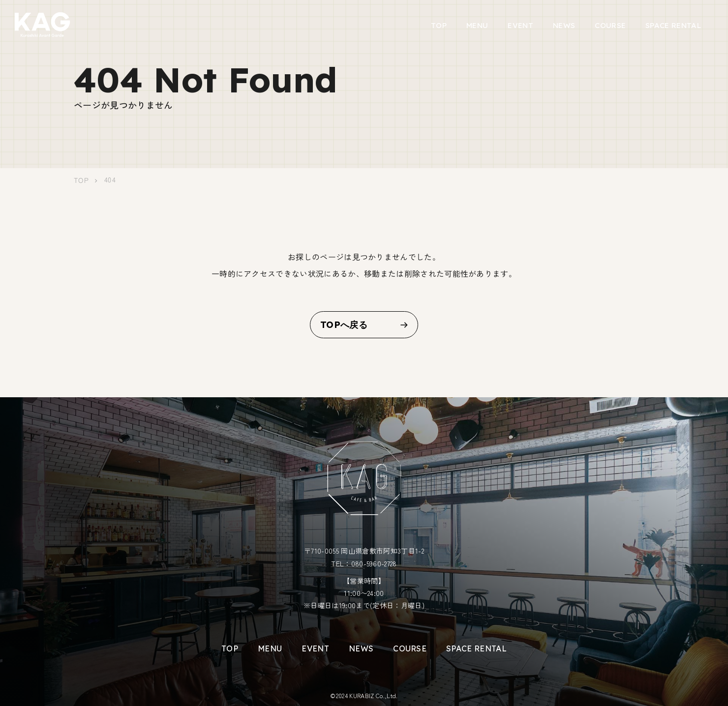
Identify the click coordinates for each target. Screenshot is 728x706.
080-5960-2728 (374, 563)
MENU (477, 25)
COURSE (610, 25)
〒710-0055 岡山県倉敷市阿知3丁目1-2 (364, 551)
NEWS (564, 25)
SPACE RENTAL (673, 25)
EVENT (520, 25)
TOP (439, 25)
